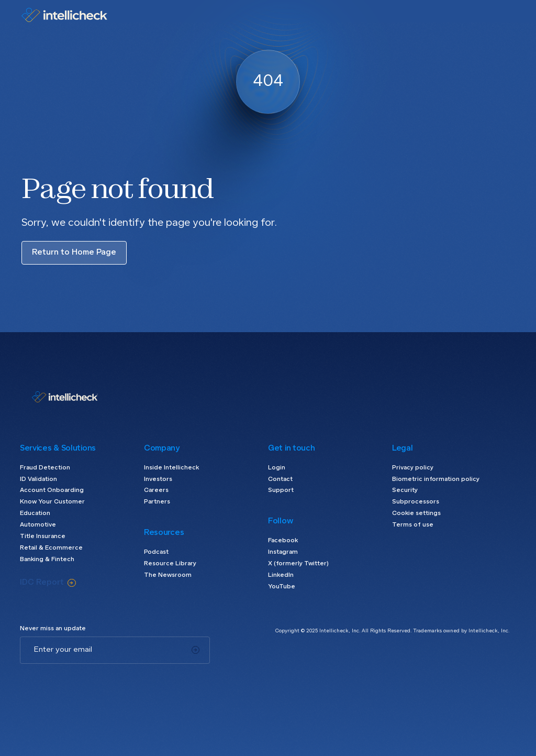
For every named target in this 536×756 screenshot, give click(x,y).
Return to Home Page (74, 252)
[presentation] (99, 684)
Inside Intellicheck (171, 468)
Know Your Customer (52, 502)
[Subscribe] (196, 650)
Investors (158, 479)
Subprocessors (416, 502)
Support (281, 490)
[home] (64, 15)
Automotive (38, 525)
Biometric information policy (436, 479)
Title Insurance (43, 536)
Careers (156, 490)
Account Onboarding (52, 490)
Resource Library (170, 564)
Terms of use (413, 525)
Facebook (283, 541)
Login (277, 468)
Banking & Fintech (47, 560)
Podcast (156, 552)
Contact (280, 479)
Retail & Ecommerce (51, 548)
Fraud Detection (45, 468)
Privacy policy (413, 468)
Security (405, 490)
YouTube (282, 587)
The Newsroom (168, 575)
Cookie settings (416, 513)
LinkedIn (281, 575)
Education (35, 513)
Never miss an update (53, 629)
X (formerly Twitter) (298, 564)
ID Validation (38, 479)
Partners (157, 502)
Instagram (283, 552)
